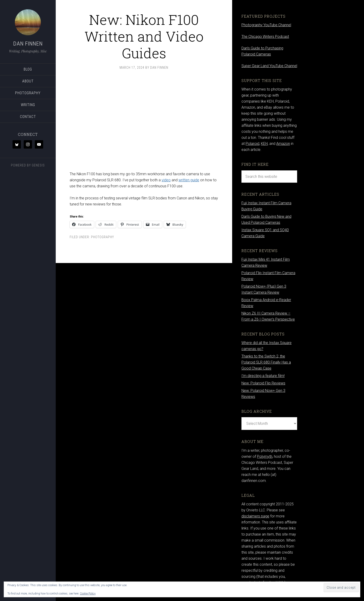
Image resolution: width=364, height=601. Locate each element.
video (166, 180)
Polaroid (252, 144)
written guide (189, 180)
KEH (264, 144)
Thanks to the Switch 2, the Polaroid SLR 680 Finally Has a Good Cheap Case (266, 362)
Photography (102, 237)
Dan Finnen (28, 44)
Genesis (38, 165)
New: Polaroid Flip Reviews (263, 383)
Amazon (283, 144)
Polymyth (265, 456)
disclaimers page (255, 516)
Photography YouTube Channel (266, 25)
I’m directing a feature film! (263, 376)
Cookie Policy (88, 594)
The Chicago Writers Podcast (265, 37)
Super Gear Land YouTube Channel (269, 66)
